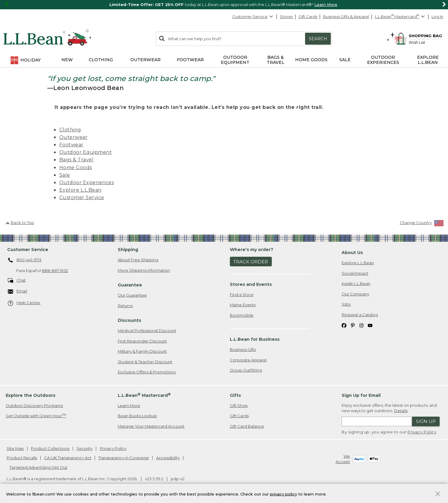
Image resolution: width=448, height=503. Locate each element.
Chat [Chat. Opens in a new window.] (17, 281)
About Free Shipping (138, 260)
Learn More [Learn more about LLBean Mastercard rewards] (129, 406)
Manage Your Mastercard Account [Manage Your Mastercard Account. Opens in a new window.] (151, 426)
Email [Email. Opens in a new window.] (18, 291)
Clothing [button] (101, 60)
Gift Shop (239, 406)
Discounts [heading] (129, 320)
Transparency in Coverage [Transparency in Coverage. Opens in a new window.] (124, 458)
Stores (286, 16)
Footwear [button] (190, 60)
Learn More (326, 4)
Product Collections (50, 448)
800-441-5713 (25, 260)
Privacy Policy (422, 432)
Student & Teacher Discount (145, 362)
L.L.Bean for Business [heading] (255, 339)
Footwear (71, 145)
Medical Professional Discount (147, 331)
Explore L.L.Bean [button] (428, 60)
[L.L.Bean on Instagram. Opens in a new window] (361, 325)
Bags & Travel (77, 160)
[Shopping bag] (418, 36)
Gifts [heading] (235, 395)
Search (318, 39)
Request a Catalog (360, 315)
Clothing (70, 130)
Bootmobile (242, 315)
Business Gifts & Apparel (346, 16)
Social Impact (355, 273)
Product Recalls (22, 458)
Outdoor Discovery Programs (34, 406)
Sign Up (426, 421)
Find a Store (242, 295)
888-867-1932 (55, 271)
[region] (224, 5)
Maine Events (243, 305)
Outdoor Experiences (87, 183)
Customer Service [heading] (28, 250)
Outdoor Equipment (86, 152)
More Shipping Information (144, 270)
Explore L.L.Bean (80, 190)
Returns (125, 306)
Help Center (24, 303)
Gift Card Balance (247, 426)
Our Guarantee (132, 295)
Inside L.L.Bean (356, 283)
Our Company (355, 294)
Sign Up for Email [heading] (361, 395)
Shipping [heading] (128, 250)
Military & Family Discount (142, 351)
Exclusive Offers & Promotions (147, 372)
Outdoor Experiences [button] (383, 60)
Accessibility (168, 458)
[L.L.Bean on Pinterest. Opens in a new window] (353, 325)
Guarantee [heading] (130, 285)
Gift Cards (308, 16)
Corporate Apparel (248, 360)
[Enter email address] (377, 421)
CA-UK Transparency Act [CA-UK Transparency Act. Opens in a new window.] (68, 458)
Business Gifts (243, 349)
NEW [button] (67, 60)
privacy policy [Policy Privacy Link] (283, 495)
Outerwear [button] (145, 60)
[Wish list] (425, 42)
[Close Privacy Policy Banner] (438, 496)
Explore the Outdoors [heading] (31, 395)
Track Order (251, 262)
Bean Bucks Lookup (137, 416)
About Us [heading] (352, 253)
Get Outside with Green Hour (36, 416)
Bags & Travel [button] (276, 60)
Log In (437, 16)
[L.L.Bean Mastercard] (401, 17)
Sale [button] (345, 60)
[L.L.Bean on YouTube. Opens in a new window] (370, 325)
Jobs (346, 304)
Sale (65, 175)
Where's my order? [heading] (252, 250)
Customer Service (253, 16)
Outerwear (74, 137)
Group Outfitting (246, 370)
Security (85, 448)
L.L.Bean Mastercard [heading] (144, 395)
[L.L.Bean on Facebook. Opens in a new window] (344, 325)
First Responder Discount (142, 341)
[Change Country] (422, 224)
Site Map (15, 448)
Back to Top (20, 223)
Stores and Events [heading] (251, 284)
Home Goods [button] (311, 60)
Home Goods (76, 168)
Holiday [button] (25, 60)
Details (401, 411)
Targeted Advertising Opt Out (38, 467)
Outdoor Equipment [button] (235, 60)
